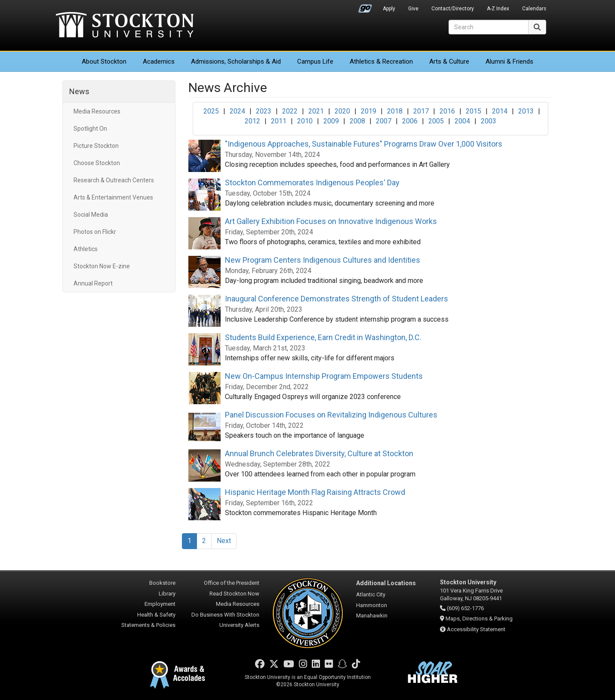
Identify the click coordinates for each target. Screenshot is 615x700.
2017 (421, 111)
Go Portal (365, 6)
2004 (462, 121)
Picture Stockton (96, 146)
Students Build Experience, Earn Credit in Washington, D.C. (323, 337)
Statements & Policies (148, 625)
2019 (369, 111)
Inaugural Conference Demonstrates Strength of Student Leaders (337, 299)
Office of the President (232, 583)
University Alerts (239, 625)
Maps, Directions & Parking (479, 619)
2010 (305, 121)
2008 (357, 121)
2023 (264, 111)
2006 (410, 121)
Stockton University (125, 26)
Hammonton (372, 605)
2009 (331, 121)
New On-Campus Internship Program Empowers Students (324, 376)
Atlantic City (371, 594)
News (79, 91)
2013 (526, 111)
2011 (279, 121)
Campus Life (315, 61)
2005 (436, 121)
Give (413, 9)
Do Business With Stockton (225, 615)
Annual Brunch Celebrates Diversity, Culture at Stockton (319, 453)
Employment (160, 604)
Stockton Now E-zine (102, 266)
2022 (290, 111)
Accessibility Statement (476, 629)
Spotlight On (90, 129)
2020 (342, 111)
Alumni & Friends (509, 61)
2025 (211, 111)
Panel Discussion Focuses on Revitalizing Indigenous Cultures (331, 415)
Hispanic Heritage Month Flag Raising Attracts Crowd (315, 492)
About (104, 61)
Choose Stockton (97, 163)
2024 (237, 111)
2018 (395, 111)
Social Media (91, 215)
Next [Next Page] (224, 541)
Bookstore (162, 583)
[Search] (489, 27)
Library (167, 594)
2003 (489, 121)
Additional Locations (386, 583)
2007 (384, 121)
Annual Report (93, 283)
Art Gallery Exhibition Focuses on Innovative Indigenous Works (331, 221)
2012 (252, 121)
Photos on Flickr (95, 232)
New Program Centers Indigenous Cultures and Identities (323, 260)
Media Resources (97, 111)
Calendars (534, 9)
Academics (159, 61)
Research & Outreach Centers (114, 180)
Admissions (236, 61)
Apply (389, 9)
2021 (316, 111)
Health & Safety (156, 615)
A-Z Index (498, 9)
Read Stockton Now (234, 594)
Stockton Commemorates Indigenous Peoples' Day (312, 183)
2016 (447, 111)
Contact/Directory (453, 9)
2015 (474, 111)
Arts (449, 61)
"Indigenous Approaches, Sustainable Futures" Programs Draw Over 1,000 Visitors (364, 144)
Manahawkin (372, 616)
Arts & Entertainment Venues (113, 197)
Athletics (381, 61)
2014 (500, 111)
